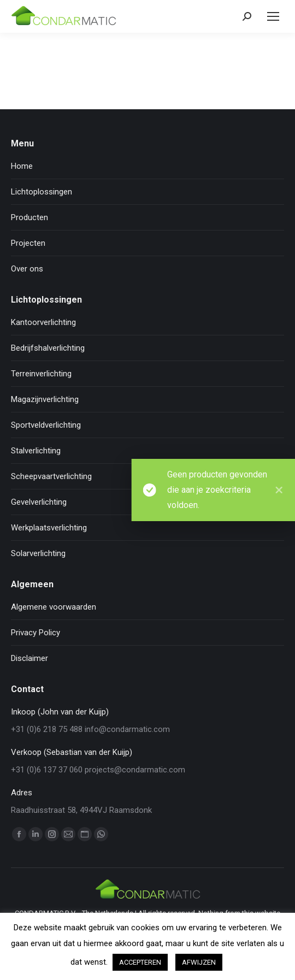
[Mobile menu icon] (273, 16)
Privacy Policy (36, 633)
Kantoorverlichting (43, 322)
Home (22, 166)
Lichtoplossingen (42, 192)
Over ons (27, 269)
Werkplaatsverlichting (49, 528)
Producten (29, 217)
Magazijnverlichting (45, 399)
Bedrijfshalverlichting (48, 348)
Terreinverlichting (41, 374)
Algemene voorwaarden (54, 607)
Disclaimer (29, 658)
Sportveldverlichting (46, 425)
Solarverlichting (38, 553)
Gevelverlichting (39, 502)
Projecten (28, 243)
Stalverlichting (36, 451)
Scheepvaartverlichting (51, 476)
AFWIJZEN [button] (199, 962)
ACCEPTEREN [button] (140, 962)
